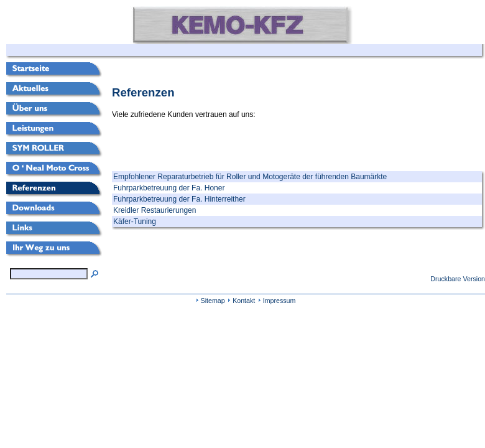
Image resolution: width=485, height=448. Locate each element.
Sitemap (213, 301)
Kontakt (244, 301)
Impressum (279, 301)
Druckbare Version (458, 279)
